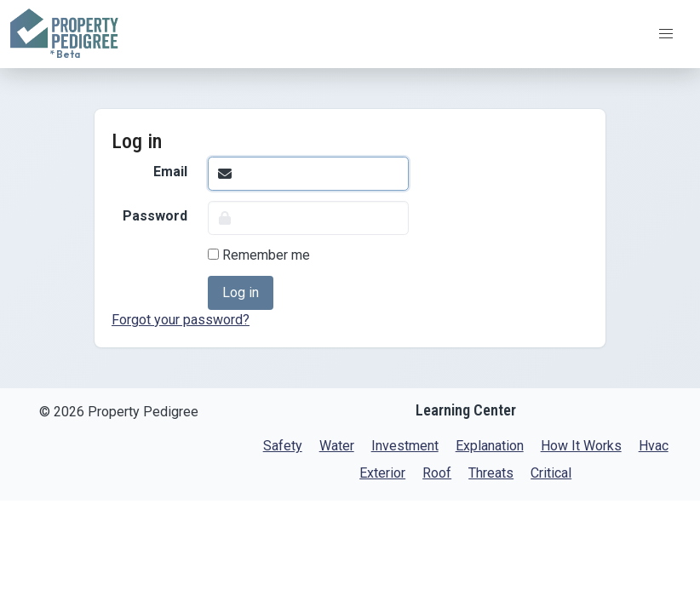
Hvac (654, 446)
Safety (283, 446)
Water (337, 446)
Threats (491, 473)
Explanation (490, 446)
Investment (405, 446)
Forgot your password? (181, 320)
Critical (551, 473)
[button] (666, 34)
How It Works (581, 446)
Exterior (382, 473)
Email (170, 172)
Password (155, 216)
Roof (437, 473)
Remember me (259, 255)
